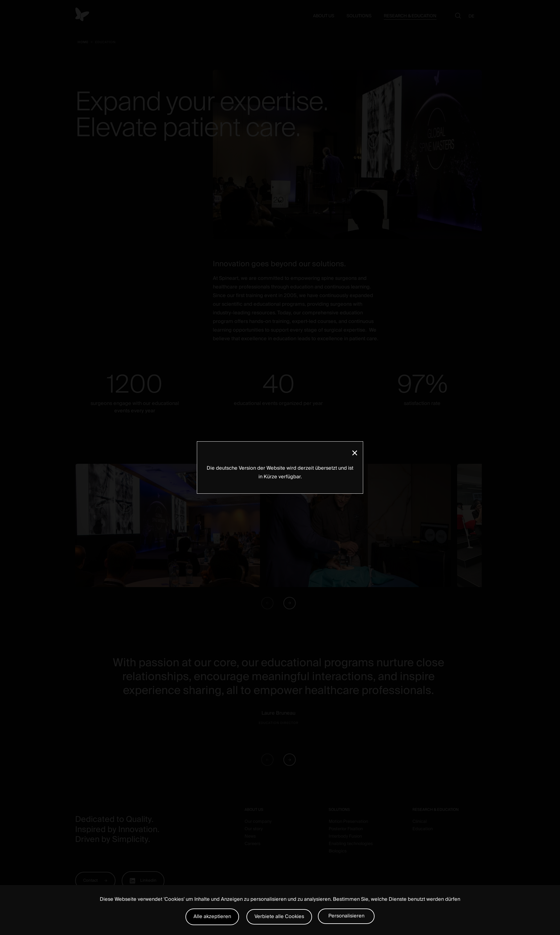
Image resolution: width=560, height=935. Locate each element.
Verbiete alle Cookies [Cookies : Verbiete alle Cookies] (279, 917)
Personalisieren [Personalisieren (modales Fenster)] (346, 916)
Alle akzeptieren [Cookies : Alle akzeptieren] (212, 917)
